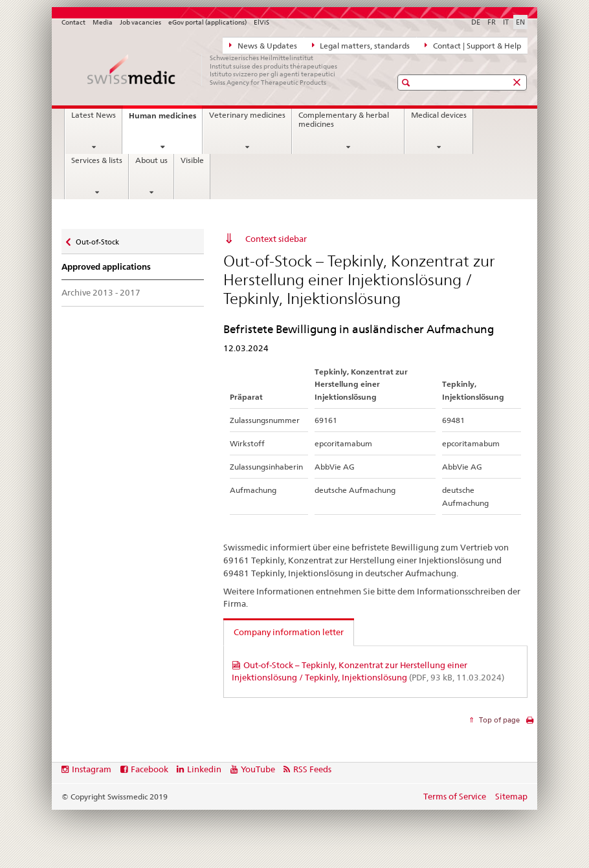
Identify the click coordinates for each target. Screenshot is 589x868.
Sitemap (511, 796)
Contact (73, 22)
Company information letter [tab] (289, 632)
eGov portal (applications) (207, 22)
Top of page (498, 720)
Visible (192, 160)
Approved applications (106, 267)
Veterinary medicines (247, 115)
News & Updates (263, 45)
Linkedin (204, 769)
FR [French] (492, 22)
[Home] (214, 70)
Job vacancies (140, 22)
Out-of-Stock (97, 239)
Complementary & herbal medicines (344, 120)
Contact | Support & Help (473, 45)
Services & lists (97, 160)
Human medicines (165, 119)
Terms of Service (455, 796)
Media (103, 22)
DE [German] (476, 22)
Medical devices (439, 115)
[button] (407, 82)
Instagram (92, 769)
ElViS (261, 22)
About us (151, 160)
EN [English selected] (520, 22)
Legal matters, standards (361, 45)
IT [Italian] (506, 22)
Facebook (150, 769)
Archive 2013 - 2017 (101, 292)
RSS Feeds (312, 769)
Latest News (94, 115)
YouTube (258, 769)
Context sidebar (276, 239)
